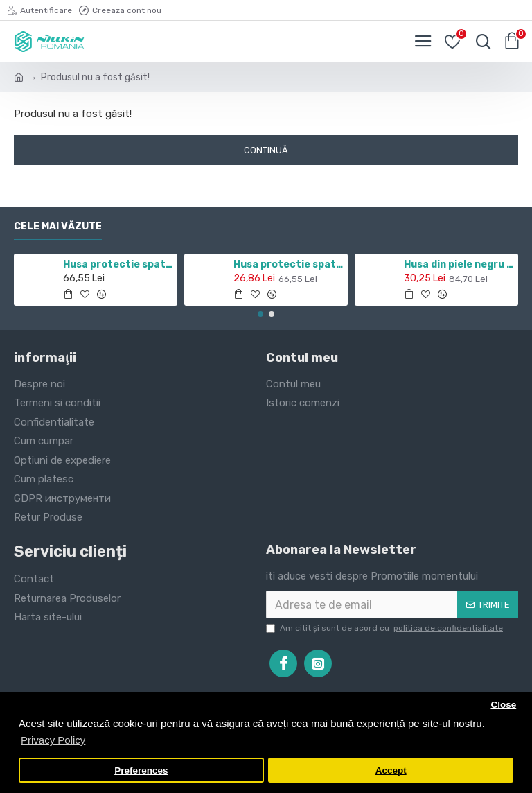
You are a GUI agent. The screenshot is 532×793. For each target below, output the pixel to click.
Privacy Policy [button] (53, 740)
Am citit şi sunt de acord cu (385, 628)
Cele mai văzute (58, 226)
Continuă (266, 150)
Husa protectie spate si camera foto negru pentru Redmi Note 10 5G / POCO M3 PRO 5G (289, 264)
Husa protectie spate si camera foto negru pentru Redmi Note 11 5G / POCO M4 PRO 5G (118, 264)
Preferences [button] (141, 770)
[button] (260, 314)
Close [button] (503, 705)
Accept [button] (391, 770)
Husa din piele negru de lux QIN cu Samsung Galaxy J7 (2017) (459, 264)
